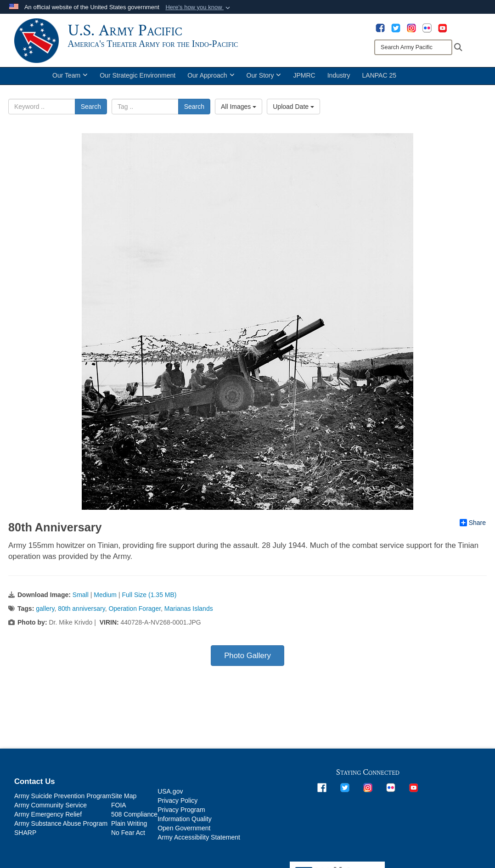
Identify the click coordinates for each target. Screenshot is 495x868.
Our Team (70, 77)
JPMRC (304, 77)
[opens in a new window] (380, 28)
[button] (199, 7)
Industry (339, 77)
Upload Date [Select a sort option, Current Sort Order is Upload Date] (293, 108)
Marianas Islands (189, 610)
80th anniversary (81, 610)
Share (473, 524)
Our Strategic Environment (138, 77)
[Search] (413, 47)
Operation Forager (135, 610)
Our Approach (211, 77)
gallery (45, 610)
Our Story (264, 77)
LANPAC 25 (379, 77)
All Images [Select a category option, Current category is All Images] (239, 108)
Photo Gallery (247, 657)
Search (91, 108)
